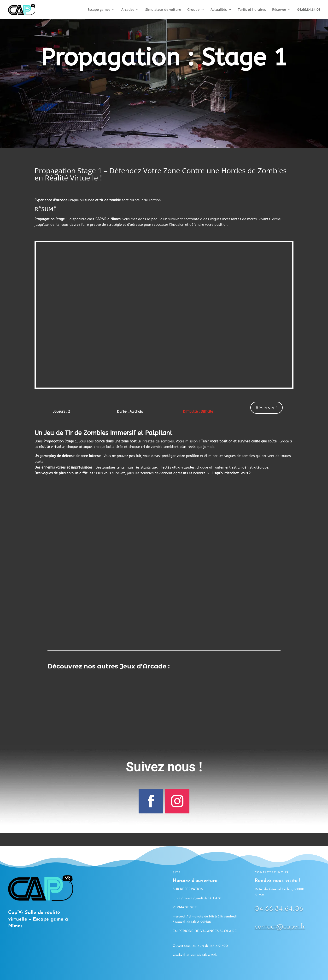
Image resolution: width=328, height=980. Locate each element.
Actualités (219, 10)
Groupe (193, 10)
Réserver (279, 10)
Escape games (99, 10)
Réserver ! (266, 408)
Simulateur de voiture (163, 10)
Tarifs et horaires (252, 10)
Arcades (128, 10)
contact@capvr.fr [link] (280, 927)
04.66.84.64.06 (279, 909)
